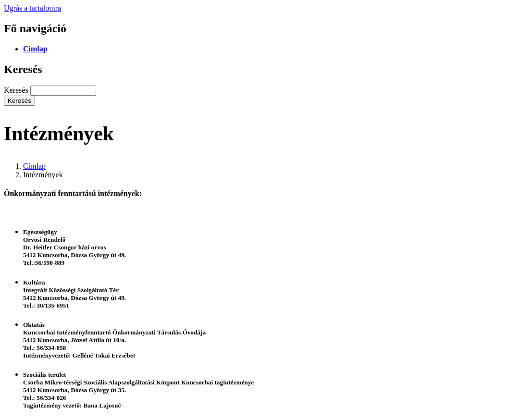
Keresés (16, 90)
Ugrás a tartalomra (32, 8)
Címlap (35, 49)
